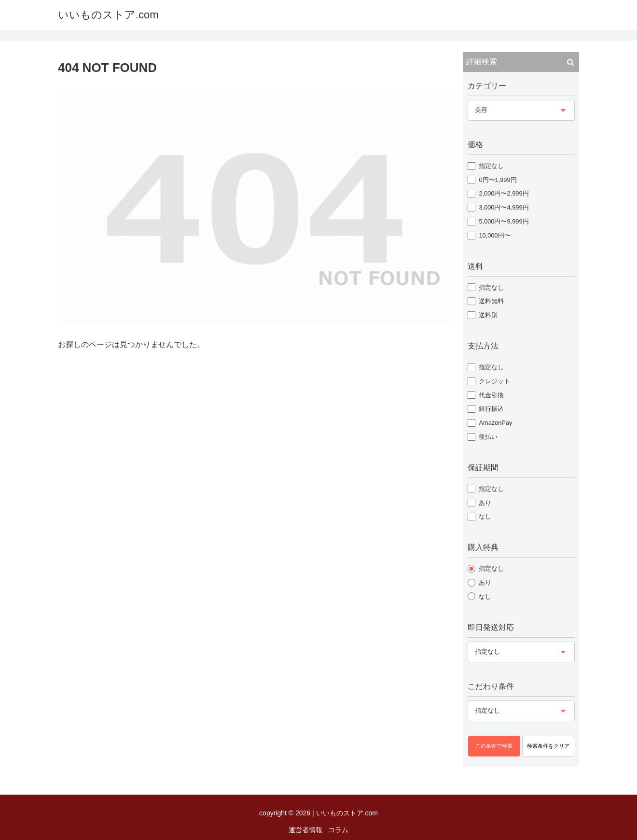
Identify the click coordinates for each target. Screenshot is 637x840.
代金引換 (491, 395)
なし (485, 516)
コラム (338, 830)
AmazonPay (495, 423)
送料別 (488, 315)
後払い (488, 437)
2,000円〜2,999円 (504, 193)
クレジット (494, 381)
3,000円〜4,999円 (504, 207)
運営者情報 (305, 830)
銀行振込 (491, 409)
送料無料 (491, 301)
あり (485, 503)
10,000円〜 (494, 235)
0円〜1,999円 (498, 180)
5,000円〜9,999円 (504, 221)
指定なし (491, 166)
